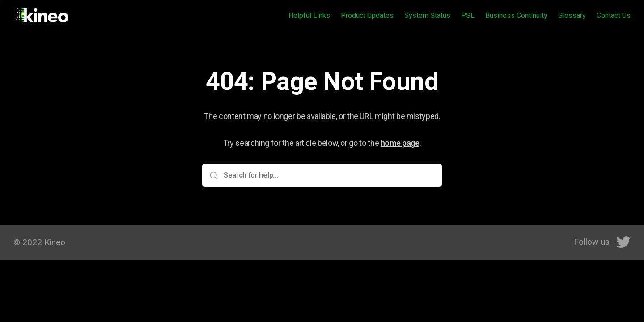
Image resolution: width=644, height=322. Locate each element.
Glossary (572, 15)
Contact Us (614, 15)
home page (400, 143)
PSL (468, 15)
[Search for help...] (328, 175)
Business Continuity (516, 15)
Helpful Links (309, 15)
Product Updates (367, 15)
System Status (427, 15)
